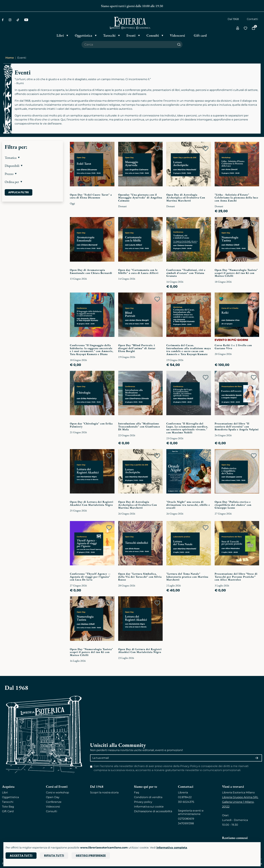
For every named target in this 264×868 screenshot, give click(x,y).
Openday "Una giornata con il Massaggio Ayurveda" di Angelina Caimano (140, 198)
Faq (137, 792)
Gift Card (8, 811)
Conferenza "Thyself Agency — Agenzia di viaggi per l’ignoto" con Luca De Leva (90, 577)
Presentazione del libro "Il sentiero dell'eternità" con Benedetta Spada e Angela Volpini (237, 426)
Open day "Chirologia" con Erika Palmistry (91, 425)
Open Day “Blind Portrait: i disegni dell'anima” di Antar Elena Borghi (137, 348)
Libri (5, 792)
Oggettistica (10, 797)
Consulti (52, 811)
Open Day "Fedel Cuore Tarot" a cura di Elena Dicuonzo (91, 196)
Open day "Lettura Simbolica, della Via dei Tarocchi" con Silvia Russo (140, 577)
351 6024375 (186, 802)
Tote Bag (8, 807)
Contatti (252, 19)
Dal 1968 (233, 19)
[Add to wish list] (109, 149)
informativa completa (172, 848)
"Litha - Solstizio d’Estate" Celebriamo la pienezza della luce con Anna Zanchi (236, 198)
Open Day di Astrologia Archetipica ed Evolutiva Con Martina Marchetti (186, 198)
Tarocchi (8, 802)
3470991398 (186, 823)
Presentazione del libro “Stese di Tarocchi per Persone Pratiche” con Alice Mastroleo (236, 577)
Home (10, 58)
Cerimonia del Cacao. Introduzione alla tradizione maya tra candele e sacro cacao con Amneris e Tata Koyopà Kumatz (189, 350)
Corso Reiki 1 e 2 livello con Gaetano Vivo (233, 347)
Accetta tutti (21, 855)
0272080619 (186, 819)
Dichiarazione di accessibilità (153, 811)
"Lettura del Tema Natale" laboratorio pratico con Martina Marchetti (187, 577)
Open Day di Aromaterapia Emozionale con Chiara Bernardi (91, 271)
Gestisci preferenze (91, 855)
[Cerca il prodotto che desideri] (128, 45)
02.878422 (185, 797)
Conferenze (54, 802)
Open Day (53, 797)
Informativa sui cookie (149, 807)
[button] (32, 158)
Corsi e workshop (57, 792)
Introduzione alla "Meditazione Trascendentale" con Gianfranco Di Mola (139, 426)
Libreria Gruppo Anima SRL (240, 797)
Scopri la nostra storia (104, 792)
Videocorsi (53, 807)
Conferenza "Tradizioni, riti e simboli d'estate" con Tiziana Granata (186, 273)
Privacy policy (143, 802)
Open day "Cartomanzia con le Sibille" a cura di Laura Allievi (138, 271)
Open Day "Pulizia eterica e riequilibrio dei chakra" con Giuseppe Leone (233, 505)
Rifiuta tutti (54, 855)
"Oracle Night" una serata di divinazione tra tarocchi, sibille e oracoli (188, 505)
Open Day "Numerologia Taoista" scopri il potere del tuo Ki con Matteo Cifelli (236, 273)
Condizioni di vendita (148, 797)
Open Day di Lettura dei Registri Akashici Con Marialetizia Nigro (92, 503)
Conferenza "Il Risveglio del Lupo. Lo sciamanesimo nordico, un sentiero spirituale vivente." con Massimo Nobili (187, 428)
